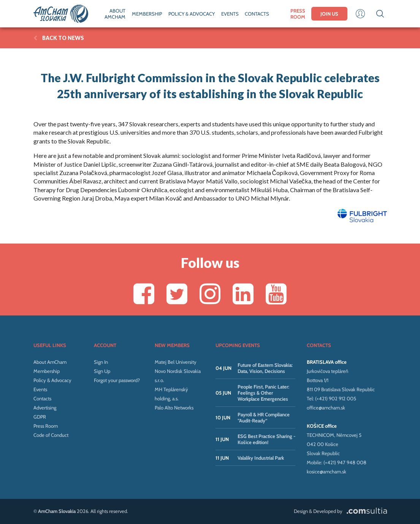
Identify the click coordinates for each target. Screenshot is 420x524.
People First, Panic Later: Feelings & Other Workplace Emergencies (263, 393)
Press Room (46, 426)
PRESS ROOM (298, 14)
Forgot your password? (117, 380)
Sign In (101, 362)
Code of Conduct (51, 435)
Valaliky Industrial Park (261, 458)
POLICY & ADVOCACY (192, 14)
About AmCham (50, 362)
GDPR (40, 417)
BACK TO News (59, 38)
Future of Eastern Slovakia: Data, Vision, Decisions (265, 368)
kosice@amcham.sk (326, 471)
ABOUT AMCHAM (115, 14)
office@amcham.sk (326, 408)
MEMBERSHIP (147, 14)
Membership (47, 371)
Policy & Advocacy (52, 380)
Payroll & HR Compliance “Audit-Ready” (264, 417)
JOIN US (329, 14)
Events (40, 389)
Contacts (42, 398)
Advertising (45, 408)
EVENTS (230, 14)
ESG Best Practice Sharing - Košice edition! (266, 439)
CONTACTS (257, 14)
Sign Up (102, 371)
